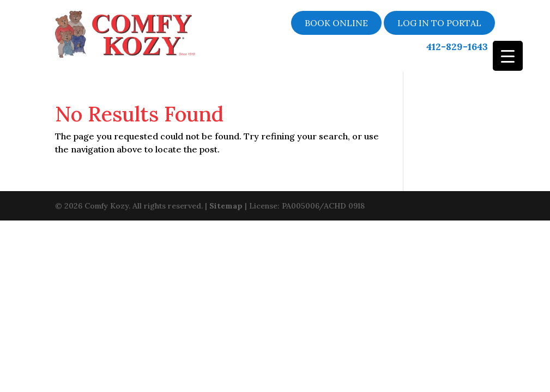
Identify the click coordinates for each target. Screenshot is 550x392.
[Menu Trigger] (508, 56)
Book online (336, 23)
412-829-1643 (457, 47)
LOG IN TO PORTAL (439, 23)
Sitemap (226, 205)
